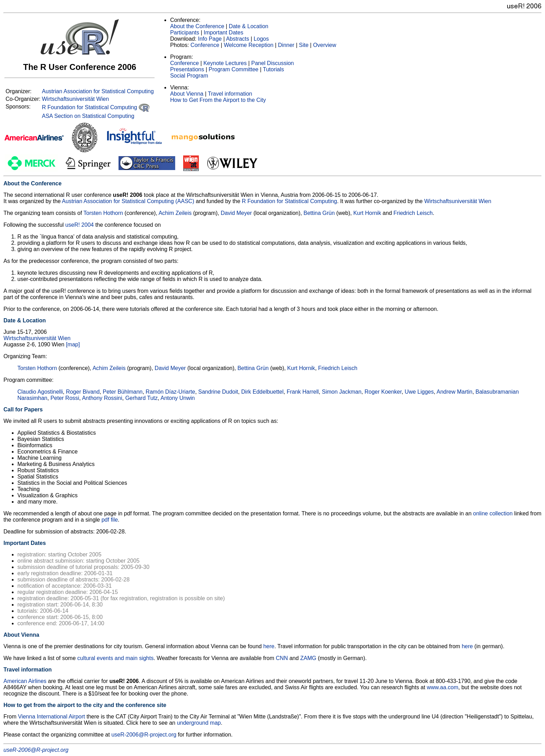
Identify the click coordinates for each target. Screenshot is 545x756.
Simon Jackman (342, 392)
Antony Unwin (178, 398)
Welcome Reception (249, 45)
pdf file (110, 520)
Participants (185, 33)
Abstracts (238, 39)
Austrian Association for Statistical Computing (98, 91)
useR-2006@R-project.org (144, 735)
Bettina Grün (319, 213)
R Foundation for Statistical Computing (95, 107)
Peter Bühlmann (123, 392)
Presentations (187, 69)
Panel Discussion (273, 63)
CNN (282, 658)
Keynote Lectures (225, 63)
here (269, 646)
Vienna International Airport (52, 717)
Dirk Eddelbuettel (262, 392)
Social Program (189, 76)
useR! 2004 (80, 225)
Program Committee (233, 69)
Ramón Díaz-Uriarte (170, 392)
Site (304, 45)
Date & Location (249, 26)
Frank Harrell (303, 392)
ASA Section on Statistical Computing (88, 116)
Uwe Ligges (419, 392)
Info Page (210, 39)
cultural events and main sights (115, 658)
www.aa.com (443, 687)
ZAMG (308, 658)
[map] (73, 344)
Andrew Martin (454, 392)
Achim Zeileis (175, 213)
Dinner (286, 45)
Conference (205, 45)
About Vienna (187, 94)
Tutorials (273, 69)
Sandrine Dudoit (218, 392)
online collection (493, 513)
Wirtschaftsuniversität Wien (75, 99)
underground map (199, 723)
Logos (261, 39)
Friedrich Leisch (413, 213)
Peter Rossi (65, 398)
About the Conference (197, 26)
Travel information (230, 94)
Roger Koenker (383, 392)
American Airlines (25, 681)
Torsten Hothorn (103, 213)
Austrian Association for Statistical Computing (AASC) (128, 201)
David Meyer (236, 213)
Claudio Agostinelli (40, 392)
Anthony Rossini (102, 398)
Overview (325, 45)
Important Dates (223, 33)
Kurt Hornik (367, 213)
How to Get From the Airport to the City (218, 100)
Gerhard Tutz (141, 398)
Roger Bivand (83, 392)
